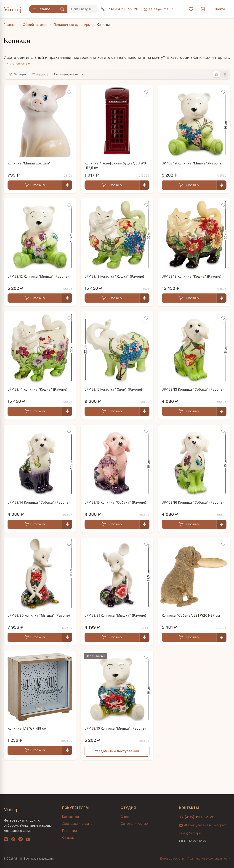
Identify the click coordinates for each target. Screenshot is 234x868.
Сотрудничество (134, 824)
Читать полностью (17, 63)
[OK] (13, 840)
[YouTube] (28, 840)
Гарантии (69, 831)
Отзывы (68, 837)
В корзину (35, 185)
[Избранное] (191, 9)
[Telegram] (21, 840)
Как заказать (72, 817)
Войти (220, 9)
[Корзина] (203, 9)
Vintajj (13, 9)
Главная (10, 25)
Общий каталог (35, 25)
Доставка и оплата (77, 824)
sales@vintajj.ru (159, 9)
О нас (125, 817)
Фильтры (17, 74)
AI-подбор (214, 858)
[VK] (6, 840)
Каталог (43, 9)
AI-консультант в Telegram (203, 825)
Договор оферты (172, 859)
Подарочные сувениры (72, 25)
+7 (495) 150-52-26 (120, 9)
